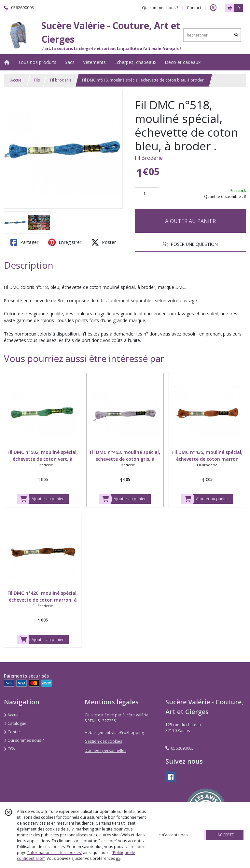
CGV (10, 749)
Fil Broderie (149, 158)
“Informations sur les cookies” (55, 853)
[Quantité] (147, 194)
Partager (24, 242)
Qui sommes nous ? (24, 740)
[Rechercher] (236, 35)
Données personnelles (105, 750)
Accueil (17, 80)
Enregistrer (65, 242)
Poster (104, 242)
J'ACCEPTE (225, 835)
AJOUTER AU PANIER (190, 221)
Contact (194, 8)
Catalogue (15, 723)
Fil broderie (61, 80)
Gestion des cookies (103, 741)
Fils (37, 80)
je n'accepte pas (173, 835)
